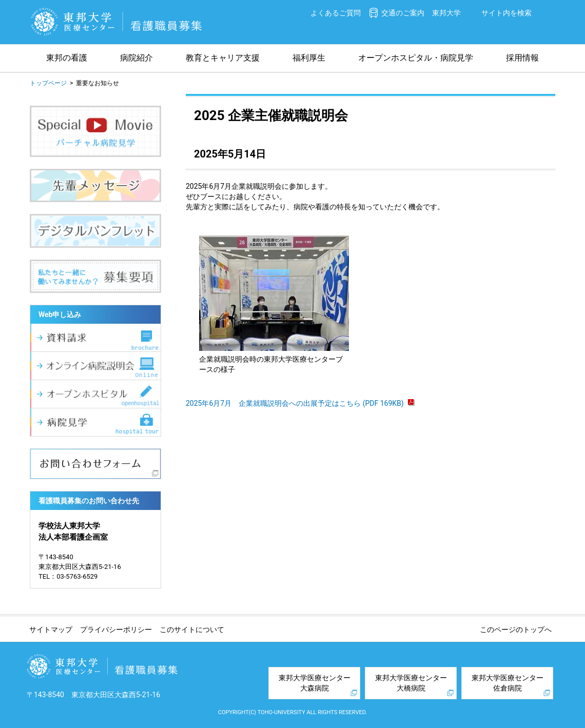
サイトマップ (51, 629)
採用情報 (522, 58)
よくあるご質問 (336, 13)
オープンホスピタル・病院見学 (416, 58)
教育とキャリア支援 (223, 58)
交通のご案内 (403, 13)
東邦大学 (446, 13)
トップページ (48, 83)
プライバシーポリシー (116, 629)
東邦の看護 (67, 58)
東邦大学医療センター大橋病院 (411, 683)
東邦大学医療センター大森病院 (315, 683)
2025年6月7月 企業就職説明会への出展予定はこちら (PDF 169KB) (300, 403)
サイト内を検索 (506, 13)
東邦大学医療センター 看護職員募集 (117, 22)
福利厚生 (309, 58)
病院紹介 (136, 58)
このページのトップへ (516, 629)
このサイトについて (192, 629)
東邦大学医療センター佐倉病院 (508, 683)
